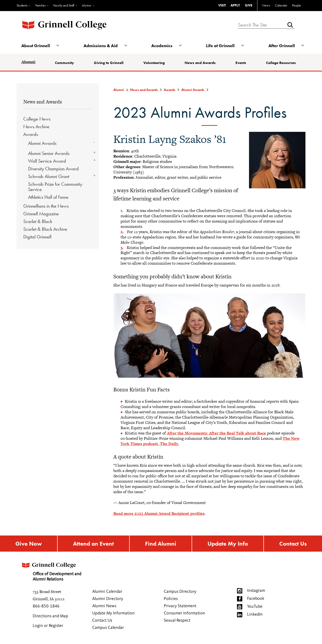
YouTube (255, 606)
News (266, 5)
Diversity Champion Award (53, 169)
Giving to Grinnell (109, 63)
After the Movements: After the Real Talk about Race (216, 433)
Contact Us (293, 544)
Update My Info (228, 544)
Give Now (29, 544)
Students (22, 5)
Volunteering (154, 63)
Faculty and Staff (64, 5)
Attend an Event (93, 544)
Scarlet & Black (38, 221)
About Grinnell (36, 46)
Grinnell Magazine (41, 214)
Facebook (256, 599)
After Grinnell (282, 46)
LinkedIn (255, 614)
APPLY (235, 5)
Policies (171, 599)
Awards (31, 134)
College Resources (281, 63)
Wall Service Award (47, 161)
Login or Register (48, 626)
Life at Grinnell (220, 46)
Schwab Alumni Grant (49, 176)
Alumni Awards (42, 143)
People (296, 5)
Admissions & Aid (101, 46)
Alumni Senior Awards (49, 153)
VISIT (222, 5)
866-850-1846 (46, 606)
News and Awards (200, 63)
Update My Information (113, 613)
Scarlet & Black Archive (45, 229)
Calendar (281, 5)
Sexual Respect (177, 620)
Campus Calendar (108, 628)
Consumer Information (184, 613)
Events (241, 63)
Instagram (256, 591)
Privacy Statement (180, 606)
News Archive (36, 127)
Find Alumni (161, 544)
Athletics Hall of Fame (48, 197)
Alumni (87, 5)
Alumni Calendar (107, 592)
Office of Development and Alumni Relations (51, 570)
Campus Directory (180, 592)
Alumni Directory (108, 599)
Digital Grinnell (37, 237)
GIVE (249, 5)
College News (37, 119)
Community (64, 63)
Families (40, 5)
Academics (162, 46)
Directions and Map (50, 616)
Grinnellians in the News (46, 206)
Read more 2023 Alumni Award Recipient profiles (159, 513)
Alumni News (104, 606)
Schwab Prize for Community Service (55, 187)
